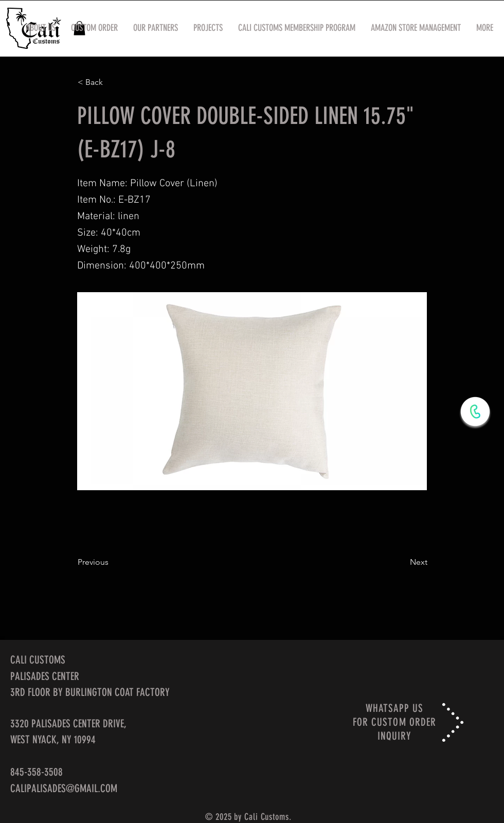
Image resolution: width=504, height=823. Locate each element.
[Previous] (112, 562)
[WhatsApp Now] (475, 411)
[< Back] (112, 82)
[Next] (402, 562)
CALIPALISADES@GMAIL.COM (64, 788)
